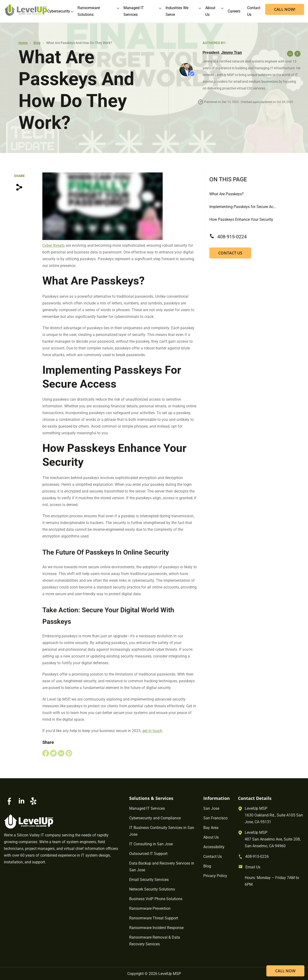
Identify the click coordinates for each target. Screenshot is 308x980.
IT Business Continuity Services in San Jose (162, 831)
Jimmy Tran (231, 53)
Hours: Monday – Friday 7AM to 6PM (272, 881)
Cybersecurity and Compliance (155, 818)
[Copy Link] (19, 187)
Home (23, 43)
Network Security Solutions (152, 889)
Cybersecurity (59, 11)
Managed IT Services (147, 808)
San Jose (211, 808)
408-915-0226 (257, 857)
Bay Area (211, 828)
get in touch (152, 731)
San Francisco (215, 818)
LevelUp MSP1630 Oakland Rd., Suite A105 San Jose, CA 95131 (274, 815)
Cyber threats (54, 245)
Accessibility (214, 847)
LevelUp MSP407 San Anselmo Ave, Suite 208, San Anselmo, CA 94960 (273, 839)
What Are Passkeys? (227, 194)
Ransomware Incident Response (156, 928)
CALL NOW (285, 971)
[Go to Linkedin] (21, 801)
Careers (234, 11)
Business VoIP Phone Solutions (156, 899)
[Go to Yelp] (33, 801)
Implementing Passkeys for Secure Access (243, 207)
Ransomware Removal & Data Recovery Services (155, 941)
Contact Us (230, 253)
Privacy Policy (215, 876)
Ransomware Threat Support (154, 918)
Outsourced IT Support (148, 854)
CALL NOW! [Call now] (285, 9)
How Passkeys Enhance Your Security (241, 219)
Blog (37, 43)
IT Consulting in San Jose (151, 844)
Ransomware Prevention (150, 908)
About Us (211, 837)
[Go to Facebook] (10, 801)
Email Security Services (149, 880)
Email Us (253, 867)
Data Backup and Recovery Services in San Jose (162, 867)
